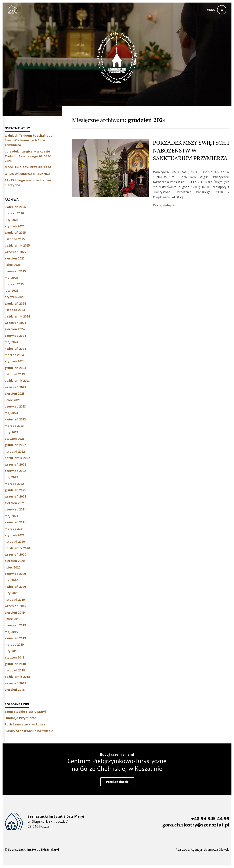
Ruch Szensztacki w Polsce (25, 724)
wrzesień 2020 (15, 554)
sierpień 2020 (15, 561)
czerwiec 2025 (15, 271)
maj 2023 (11, 413)
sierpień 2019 (15, 612)
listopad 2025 (15, 239)
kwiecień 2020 (15, 587)
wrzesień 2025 (15, 252)
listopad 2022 (15, 451)
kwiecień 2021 (15, 522)
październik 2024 (17, 316)
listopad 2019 (15, 600)
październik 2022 (17, 458)
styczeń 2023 (15, 439)
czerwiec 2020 (15, 574)
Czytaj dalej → (164, 205)
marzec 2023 (14, 426)
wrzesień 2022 (15, 464)
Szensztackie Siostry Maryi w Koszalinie (13, 10)
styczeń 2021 (15, 535)
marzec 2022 (14, 484)
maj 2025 (11, 278)
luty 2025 (11, 290)
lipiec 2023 (12, 400)
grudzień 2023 (15, 368)
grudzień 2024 (15, 303)
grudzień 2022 (15, 445)
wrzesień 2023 (15, 387)
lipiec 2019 (12, 619)
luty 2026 (11, 220)
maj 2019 (11, 632)
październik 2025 (17, 245)
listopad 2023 (15, 374)
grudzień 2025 (15, 232)
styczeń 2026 (15, 226)
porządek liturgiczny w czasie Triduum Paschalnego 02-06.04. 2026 (28, 156)
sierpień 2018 (15, 690)
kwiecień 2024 (15, 349)
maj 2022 (11, 477)
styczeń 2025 (15, 297)
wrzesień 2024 (15, 323)
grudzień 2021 (15, 490)
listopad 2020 (15, 541)
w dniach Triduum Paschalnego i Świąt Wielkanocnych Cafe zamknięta (29, 140)
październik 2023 (17, 381)
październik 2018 (17, 677)
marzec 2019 (14, 644)
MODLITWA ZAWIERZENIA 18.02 (28, 167)
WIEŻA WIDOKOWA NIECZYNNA (28, 174)
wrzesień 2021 (15, 496)
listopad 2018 (15, 670)
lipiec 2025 (12, 265)
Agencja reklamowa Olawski (210, 849)
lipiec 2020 (12, 567)
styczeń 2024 (15, 361)
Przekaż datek (117, 782)
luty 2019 (11, 651)
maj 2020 (11, 580)
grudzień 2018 (15, 664)
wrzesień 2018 (15, 683)
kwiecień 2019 (15, 638)
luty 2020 (11, 593)
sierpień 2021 (15, 503)
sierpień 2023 (15, 393)
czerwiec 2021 (15, 509)
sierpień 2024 (15, 329)
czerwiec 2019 (15, 625)
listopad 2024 (15, 310)
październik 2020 (17, 548)
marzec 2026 (14, 213)
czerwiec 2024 (15, 336)
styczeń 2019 (15, 657)
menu (211, 10)
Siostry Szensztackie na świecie (29, 731)
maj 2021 (11, 516)
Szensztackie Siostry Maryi (25, 712)
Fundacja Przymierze (20, 718)
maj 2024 (11, 342)
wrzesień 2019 (15, 606)
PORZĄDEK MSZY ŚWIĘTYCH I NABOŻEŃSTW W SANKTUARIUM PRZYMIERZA (191, 150)
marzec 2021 (14, 529)
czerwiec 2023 (15, 406)
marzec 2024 (14, 355)
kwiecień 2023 (15, 419)
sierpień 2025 (15, 258)
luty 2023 (11, 432)
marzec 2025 (14, 284)
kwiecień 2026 (15, 207)
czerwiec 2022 (15, 471)
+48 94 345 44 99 (210, 818)
